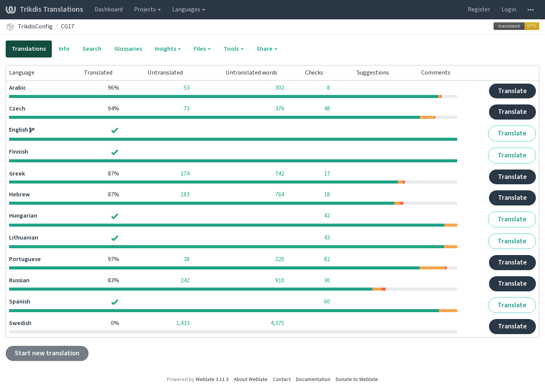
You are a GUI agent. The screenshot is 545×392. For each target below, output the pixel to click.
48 (327, 109)
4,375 (277, 323)
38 (187, 259)
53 (187, 88)
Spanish (20, 302)
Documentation (313, 380)
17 (327, 174)
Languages (189, 9)
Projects (147, 9)
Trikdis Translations (44, 9)
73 (187, 109)
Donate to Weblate (357, 380)
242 (185, 280)
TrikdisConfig (35, 26)
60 (327, 302)
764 (280, 194)
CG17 (68, 26)
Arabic (18, 88)
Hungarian (23, 216)
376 (280, 109)
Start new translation (47, 353)
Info (64, 49)
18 (327, 194)
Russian (19, 280)
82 (327, 259)
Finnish (19, 152)
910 (280, 280)
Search (92, 49)
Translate (512, 91)
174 (185, 174)
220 (280, 259)
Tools (234, 49)
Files (202, 49)
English (19, 130)
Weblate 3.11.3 (212, 380)
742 (280, 174)
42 (327, 216)
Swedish (20, 323)
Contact (282, 380)
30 (327, 280)
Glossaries (128, 49)
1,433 (183, 323)
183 (185, 194)
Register (479, 9)
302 (280, 88)
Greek (17, 174)
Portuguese (25, 259)
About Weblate (251, 380)
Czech (17, 109)
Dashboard (109, 9)
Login (509, 9)
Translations (29, 49)
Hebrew (19, 194)
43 (327, 238)
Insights (168, 49)
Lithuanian (24, 238)
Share (267, 49)
